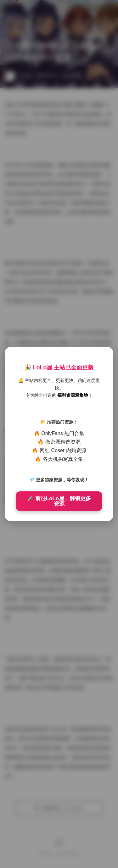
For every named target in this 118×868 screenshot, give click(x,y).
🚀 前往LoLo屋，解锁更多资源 (59, 501)
